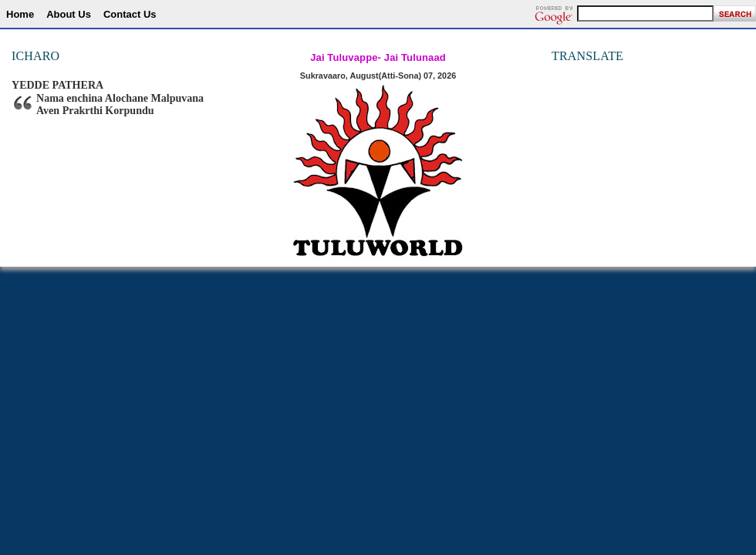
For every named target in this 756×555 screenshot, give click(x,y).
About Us (69, 14)
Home (20, 14)
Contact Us (130, 14)
